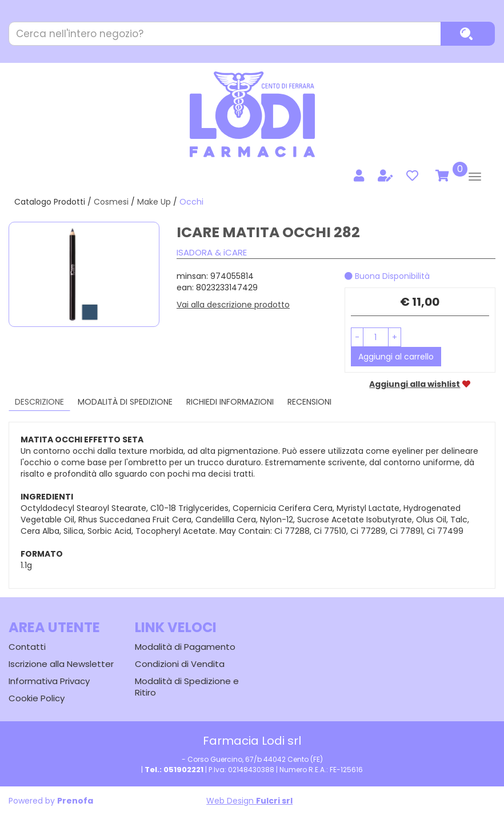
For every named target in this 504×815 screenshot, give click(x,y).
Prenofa (75, 801)
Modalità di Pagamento (185, 647)
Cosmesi (111, 202)
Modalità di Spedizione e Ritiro (187, 687)
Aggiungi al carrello (396, 357)
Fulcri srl (274, 801)
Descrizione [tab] (39, 402)
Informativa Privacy (49, 681)
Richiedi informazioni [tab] (230, 402)
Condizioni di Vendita (180, 664)
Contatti (27, 647)
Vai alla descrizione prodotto (233, 305)
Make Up (154, 202)
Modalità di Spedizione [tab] (125, 402)
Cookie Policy (37, 698)
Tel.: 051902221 (174, 770)
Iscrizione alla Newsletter (61, 664)
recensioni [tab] (309, 402)
